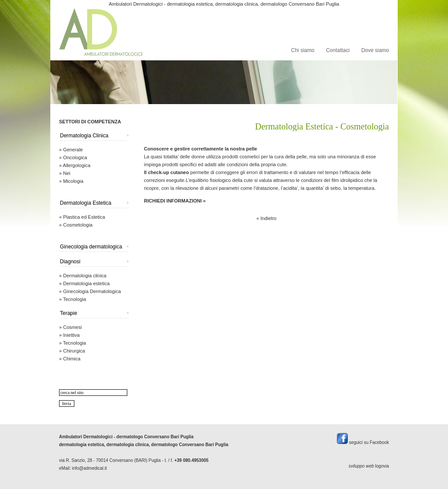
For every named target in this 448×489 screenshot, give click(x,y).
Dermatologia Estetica (86, 203)
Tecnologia (75, 299)
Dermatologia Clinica (84, 136)
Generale (73, 150)
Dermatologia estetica (86, 283)
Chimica (72, 359)
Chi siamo (303, 50)
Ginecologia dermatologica (91, 247)
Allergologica (77, 165)
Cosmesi (72, 327)
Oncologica (75, 157)
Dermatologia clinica (85, 276)
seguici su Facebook (363, 442)
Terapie (68, 313)
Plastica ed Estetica (84, 217)
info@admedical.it (89, 468)
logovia (382, 466)
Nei (67, 173)
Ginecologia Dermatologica (92, 291)
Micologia (73, 181)
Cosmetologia (78, 225)
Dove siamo (375, 50)
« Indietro (266, 218)
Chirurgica (74, 351)
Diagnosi (70, 262)
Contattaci (338, 50)
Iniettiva (71, 335)
